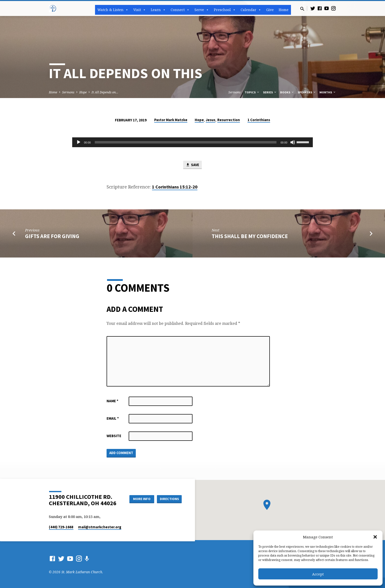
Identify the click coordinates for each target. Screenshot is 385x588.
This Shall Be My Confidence (250, 236)
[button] (375, 537)
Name (112, 401)
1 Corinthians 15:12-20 (175, 187)
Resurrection (229, 120)
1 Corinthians (259, 120)
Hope (83, 92)
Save (192, 165)
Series (270, 92)
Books (287, 92)
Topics (252, 92)
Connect (180, 10)
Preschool (225, 10)
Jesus (211, 120)
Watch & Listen (113, 10)
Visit (140, 10)
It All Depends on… (105, 92)
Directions (169, 499)
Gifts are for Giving (52, 236)
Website (114, 436)
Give (270, 10)
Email (113, 418)
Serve (202, 10)
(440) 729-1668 (61, 527)
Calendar (251, 10)
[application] (192, 142)
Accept (318, 574)
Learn (158, 10)
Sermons (68, 92)
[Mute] (293, 142)
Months (328, 92)
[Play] (79, 142)
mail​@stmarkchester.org (100, 527)
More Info (142, 499)
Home (284, 10)
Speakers (307, 92)
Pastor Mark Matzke (171, 120)
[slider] (186, 142)
